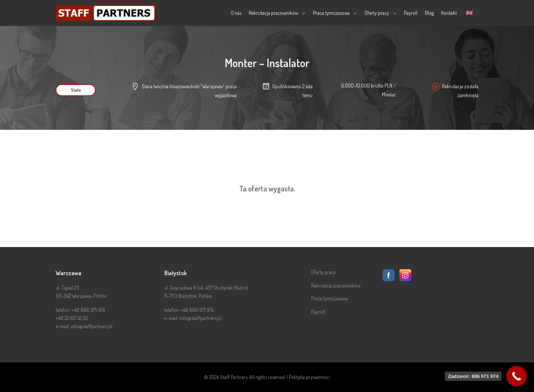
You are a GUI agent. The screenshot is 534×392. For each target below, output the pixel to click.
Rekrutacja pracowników (273, 13)
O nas (236, 13)
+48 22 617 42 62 (72, 318)
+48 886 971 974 (88, 310)
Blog (429, 13)
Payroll (411, 13)
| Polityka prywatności (308, 377)
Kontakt (449, 13)
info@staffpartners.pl (92, 326)
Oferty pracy (377, 13)
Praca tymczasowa (331, 13)
